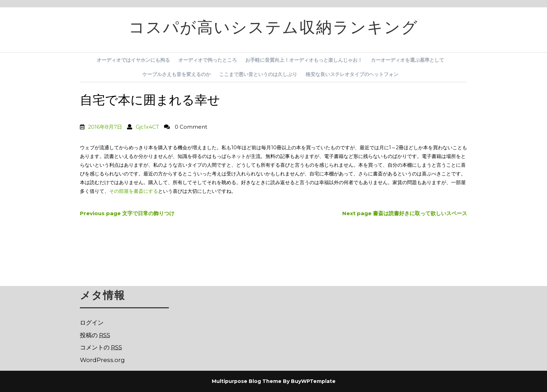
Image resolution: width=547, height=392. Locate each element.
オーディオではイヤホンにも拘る (133, 60)
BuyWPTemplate (313, 381)
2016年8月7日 (105, 127)
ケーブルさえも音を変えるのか (177, 74)
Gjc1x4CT (147, 127)
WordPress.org (102, 360)
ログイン (92, 323)
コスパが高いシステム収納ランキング (273, 30)
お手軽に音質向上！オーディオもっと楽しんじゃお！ (304, 60)
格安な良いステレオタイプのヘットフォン (352, 74)
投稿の (95, 335)
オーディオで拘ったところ (208, 60)
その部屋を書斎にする (134, 191)
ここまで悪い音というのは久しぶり (258, 74)
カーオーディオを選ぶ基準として (407, 60)
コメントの (101, 347)
